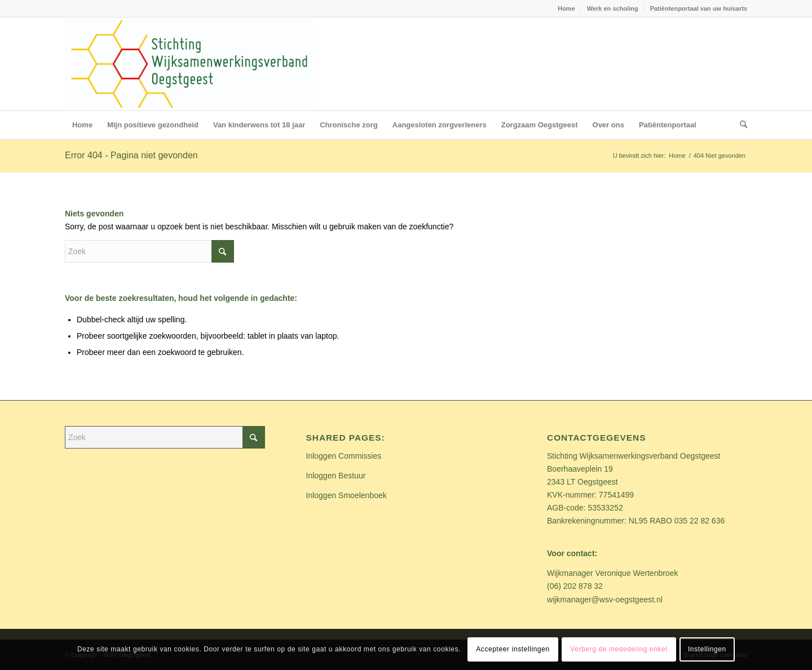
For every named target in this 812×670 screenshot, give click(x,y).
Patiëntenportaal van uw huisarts (699, 8)
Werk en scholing (613, 8)
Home (566, 8)
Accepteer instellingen (513, 649)
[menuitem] (567, 8)
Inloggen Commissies (344, 456)
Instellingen (707, 649)
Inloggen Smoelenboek (347, 495)
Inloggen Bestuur (336, 476)
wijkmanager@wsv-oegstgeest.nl (605, 600)
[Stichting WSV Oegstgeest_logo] (189, 64)
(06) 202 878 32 (575, 586)
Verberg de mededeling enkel (619, 649)
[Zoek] (740, 125)
